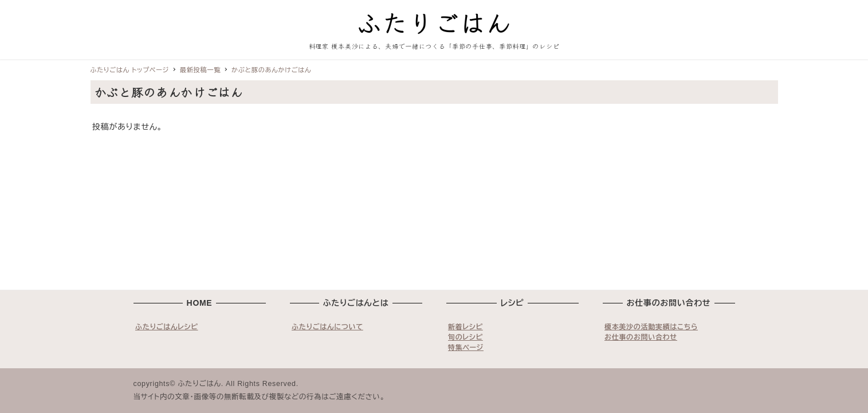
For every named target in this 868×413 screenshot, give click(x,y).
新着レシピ (466, 327)
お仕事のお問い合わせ (641, 337)
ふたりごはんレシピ (167, 327)
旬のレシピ (466, 337)
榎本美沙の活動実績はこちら (651, 327)
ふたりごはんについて (327, 327)
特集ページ (466, 348)
